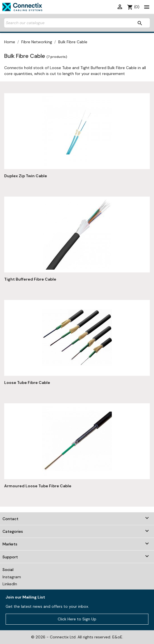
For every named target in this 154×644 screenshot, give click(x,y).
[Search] (77, 23)
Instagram (12, 577)
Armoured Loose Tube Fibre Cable (38, 486)
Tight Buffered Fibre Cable (30, 279)
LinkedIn (10, 584)
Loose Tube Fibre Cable (27, 383)
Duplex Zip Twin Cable (26, 176)
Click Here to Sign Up (77, 619)
